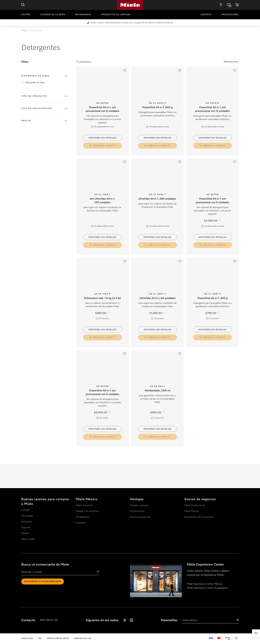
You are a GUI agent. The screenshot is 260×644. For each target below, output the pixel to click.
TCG (40, 638)
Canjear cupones (139, 505)
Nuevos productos (140, 517)
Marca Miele (28, 539)
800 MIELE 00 (49, 620)
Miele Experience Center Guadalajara (207, 588)
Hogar (24, 30)
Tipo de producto (34, 96)
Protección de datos (58, 638)
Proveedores (82, 517)
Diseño (25, 533)
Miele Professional (195, 505)
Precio (26, 121)
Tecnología (27, 516)
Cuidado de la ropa (53, 15)
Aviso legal (27, 638)
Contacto (81, 523)
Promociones (137, 511)
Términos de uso (82, 638)
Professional (230, 15)
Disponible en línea (35, 76)
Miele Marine (192, 511)
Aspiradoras (83, 15)
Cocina (26, 15)
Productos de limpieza (116, 15)
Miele (130, 5)
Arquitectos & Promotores (199, 517)
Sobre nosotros (84, 505)
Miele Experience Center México (205, 584)
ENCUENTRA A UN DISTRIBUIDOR (43, 582)
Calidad (25, 510)
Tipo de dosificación (37, 109)
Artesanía (26, 522)
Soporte (206, 15)
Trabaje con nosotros (87, 511)
